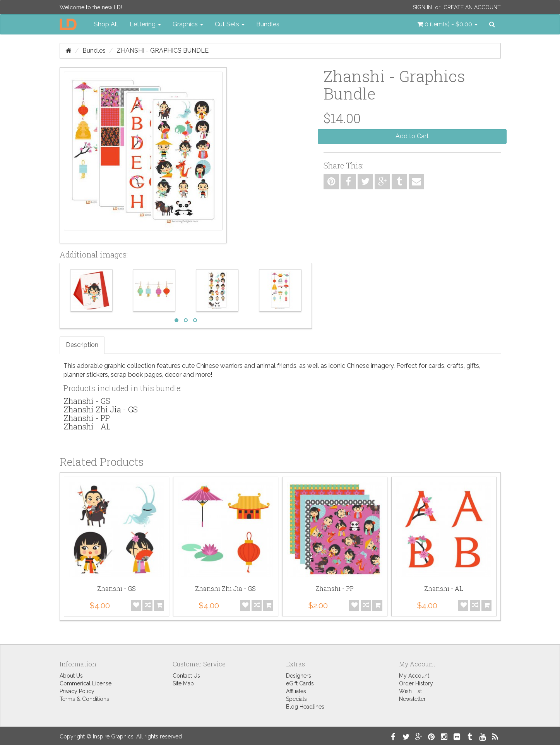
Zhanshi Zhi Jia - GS (101, 409)
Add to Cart (412, 136)
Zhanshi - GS (87, 401)
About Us (71, 676)
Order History (416, 683)
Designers (299, 676)
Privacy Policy (77, 691)
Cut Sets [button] (230, 24)
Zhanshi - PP (87, 418)
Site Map (183, 683)
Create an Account (472, 7)
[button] (447, 24)
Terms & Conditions (84, 699)
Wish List (410, 691)
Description (82, 345)
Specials (296, 699)
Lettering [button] (145, 24)
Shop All (106, 24)
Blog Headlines (305, 707)
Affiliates (296, 691)
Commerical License (86, 683)
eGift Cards (300, 683)
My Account (414, 676)
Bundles (268, 24)
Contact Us (186, 676)
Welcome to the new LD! (91, 7)
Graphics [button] (188, 24)
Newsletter (412, 699)
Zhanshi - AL (87, 426)
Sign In (422, 7)
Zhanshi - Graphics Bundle (163, 51)
